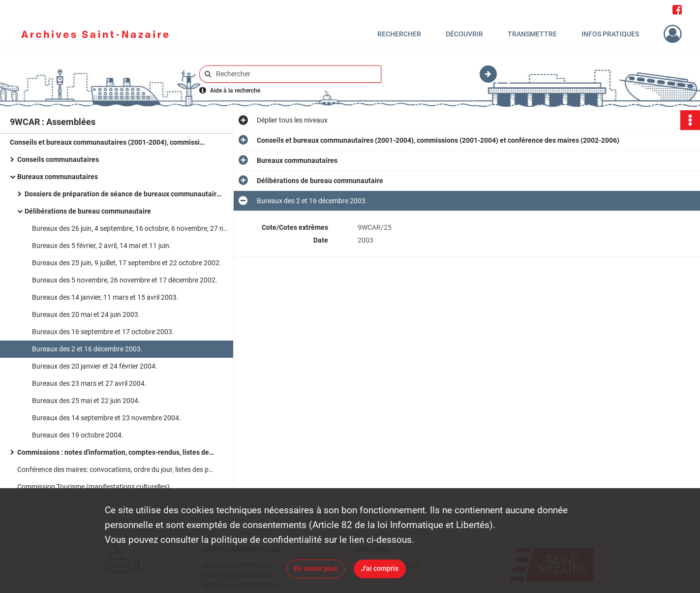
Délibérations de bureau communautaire (88, 211)
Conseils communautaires (58, 159)
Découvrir (464, 34)
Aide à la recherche (235, 91)
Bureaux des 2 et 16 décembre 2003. (87, 349)
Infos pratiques (610, 34)
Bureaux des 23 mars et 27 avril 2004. (89, 383)
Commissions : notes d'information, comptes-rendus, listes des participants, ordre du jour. (116, 452)
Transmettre (532, 34)
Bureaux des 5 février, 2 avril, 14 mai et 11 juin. (102, 246)
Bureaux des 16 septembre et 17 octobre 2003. (103, 332)
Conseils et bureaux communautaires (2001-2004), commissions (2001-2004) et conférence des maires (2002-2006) (108, 142)
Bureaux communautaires (58, 177)
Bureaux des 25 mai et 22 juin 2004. (86, 401)
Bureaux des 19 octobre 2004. (78, 435)
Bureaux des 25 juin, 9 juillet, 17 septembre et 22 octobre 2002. (127, 263)
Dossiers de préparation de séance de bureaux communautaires (123, 194)
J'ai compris (380, 568)
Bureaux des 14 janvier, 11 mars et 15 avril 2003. (105, 297)
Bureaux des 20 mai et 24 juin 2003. (86, 314)
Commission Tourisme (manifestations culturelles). (94, 487)
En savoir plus (316, 568)
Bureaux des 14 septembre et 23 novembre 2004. (107, 418)
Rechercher (399, 34)
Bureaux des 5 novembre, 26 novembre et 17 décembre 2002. (125, 280)
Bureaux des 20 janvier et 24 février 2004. (95, 366)
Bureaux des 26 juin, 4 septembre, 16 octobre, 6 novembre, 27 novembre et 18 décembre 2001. (130, 228)
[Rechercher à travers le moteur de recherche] (295, 74)
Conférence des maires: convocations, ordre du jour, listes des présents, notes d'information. (116, 469)
